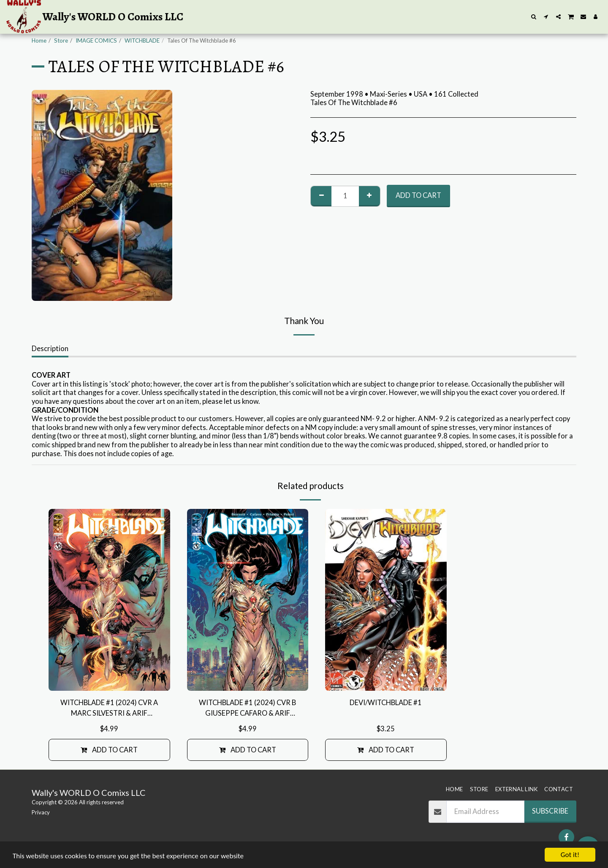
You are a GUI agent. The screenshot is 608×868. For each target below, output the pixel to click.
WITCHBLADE (142, 41)
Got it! (570, 855)
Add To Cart (418, 195)
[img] (109, 600)
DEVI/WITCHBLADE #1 (386, 703)
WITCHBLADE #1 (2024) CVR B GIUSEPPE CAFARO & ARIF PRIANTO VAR (247, 708)
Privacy (41, 812)
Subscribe (550, 811)
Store (61, 41)
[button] (534, 17)
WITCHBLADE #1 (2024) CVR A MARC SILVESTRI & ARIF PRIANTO (109, 708)
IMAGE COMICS (96, 41)
